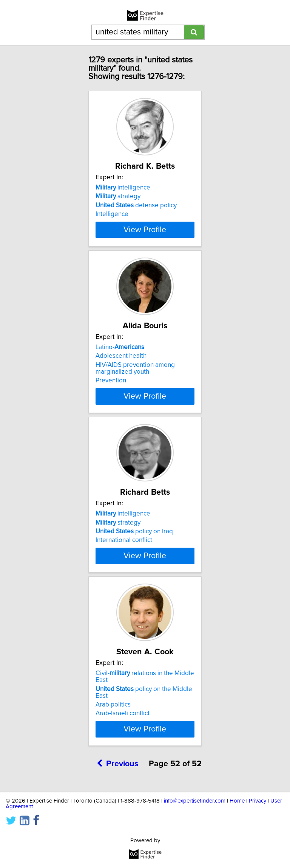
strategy (118, 196)
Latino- (120, 361)
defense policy (136, 205)
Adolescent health (121, 370)
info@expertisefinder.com (195, 835)
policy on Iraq (134, 552)
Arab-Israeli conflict (123, 747)
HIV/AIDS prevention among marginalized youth (135, 382)
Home (237, 835)
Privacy (258, 835)
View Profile (145, 243)
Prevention (111, 394)
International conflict (124, 561)
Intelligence (112, 214)
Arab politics (113, 739)
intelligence (123, 188)
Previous (118, 798)
